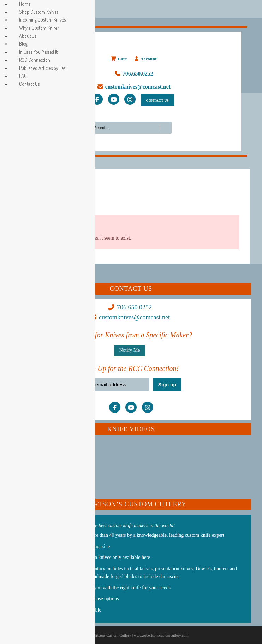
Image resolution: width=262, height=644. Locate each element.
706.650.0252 (134, 74)
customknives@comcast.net (134, 87)
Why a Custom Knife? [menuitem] (39, 28)
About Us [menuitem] (28, 36)
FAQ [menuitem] (23, 76)
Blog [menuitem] (23, 44)
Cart (119, 59)
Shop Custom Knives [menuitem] (39, 12)
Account (145, 59)
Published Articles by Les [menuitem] (42, 68)
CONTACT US (157, 100)
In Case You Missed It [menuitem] (38, 52)
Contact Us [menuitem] (29, 84)
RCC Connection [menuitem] (35, 60)
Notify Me (130, 350)
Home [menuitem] (25, 4)
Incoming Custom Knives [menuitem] (42, 20)
